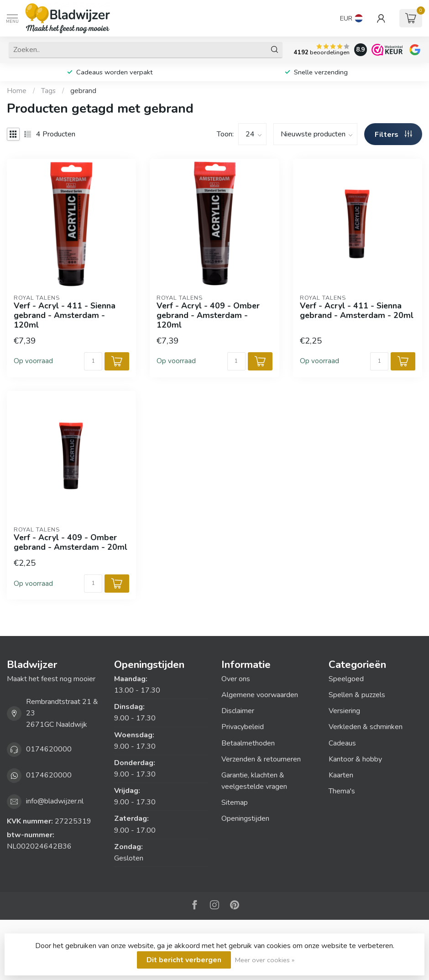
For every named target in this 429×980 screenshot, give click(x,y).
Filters (393, 135)
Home (17, 91)
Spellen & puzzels (357, 695)
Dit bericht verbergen (184, 960)
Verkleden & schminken (366, 727)
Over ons (236, 679)
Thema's (342, 791)
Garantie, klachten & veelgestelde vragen (254, 781)
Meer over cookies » (265, 960)
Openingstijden (245, 818)
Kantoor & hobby (355, 759)
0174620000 (49, 749)
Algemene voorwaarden (260, 695)
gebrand (83, 91)
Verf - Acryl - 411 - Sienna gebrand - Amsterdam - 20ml (357, 311)
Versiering (344, 711)
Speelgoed (346, 679)
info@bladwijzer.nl (55, 801)
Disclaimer (238, 711)
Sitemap (235, 803)
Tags (48, 91)
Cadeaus (342, 743)
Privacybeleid (243, 727)
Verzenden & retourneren (261, 759)
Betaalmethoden (248, 743)
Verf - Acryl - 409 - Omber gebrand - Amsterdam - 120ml (208, 315)
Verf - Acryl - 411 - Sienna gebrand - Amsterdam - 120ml (65, 315)
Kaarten (341, 775)
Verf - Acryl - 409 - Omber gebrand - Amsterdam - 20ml (71, 542)
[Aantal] (93, 361)
